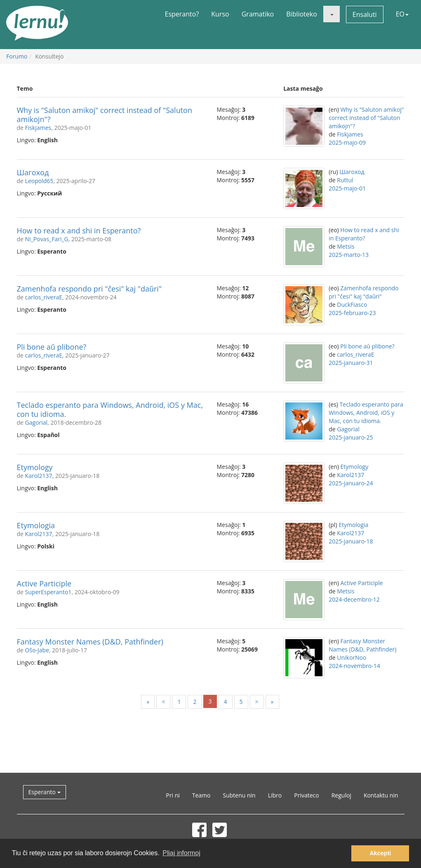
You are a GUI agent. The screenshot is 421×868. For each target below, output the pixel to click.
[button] (332, 14)
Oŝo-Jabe (37, 650)
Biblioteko (302, 14)
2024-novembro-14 (354, 666)
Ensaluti (365, 14)
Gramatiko (258, 14)
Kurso (220, 14)
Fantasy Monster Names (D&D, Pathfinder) (90, 642)
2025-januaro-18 (351, 541)
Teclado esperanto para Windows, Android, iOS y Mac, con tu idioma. (110, 409)
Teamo (201, 795)
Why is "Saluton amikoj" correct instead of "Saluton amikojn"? (105, 115)
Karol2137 (39, 476)
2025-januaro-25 (351, 437)
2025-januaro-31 (351, 363)
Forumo (17, 56)
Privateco (306, 795)
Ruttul (345, 180)
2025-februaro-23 (352, 313)
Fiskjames (38, 128)
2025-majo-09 (347, 142)
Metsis (346, 246)
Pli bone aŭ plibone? (52, 347)
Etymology (35, 467)
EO (402, 14)
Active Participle (44, 583)
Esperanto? (182, 14)
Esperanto (45, 792)
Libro (275, 795)
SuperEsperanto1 (48, 592)
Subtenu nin (239, 795)
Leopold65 (39, 181)
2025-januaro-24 (351, 483)
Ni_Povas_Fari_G (47, 239)
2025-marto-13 (349, 255)
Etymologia (36, 525)
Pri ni (173, 795)
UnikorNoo (352, 657)
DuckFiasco (352, 305)
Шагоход (33, 172)
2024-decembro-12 (354, 599)
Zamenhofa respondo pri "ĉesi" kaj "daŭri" (89, 289)
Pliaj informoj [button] (181, 853)
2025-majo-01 (347, 188)
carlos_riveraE (44, 297)
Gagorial (36, 422)
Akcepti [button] (380, 853)
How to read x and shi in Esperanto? (79, 231)
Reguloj (341, 795)
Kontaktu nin (381, 795)
